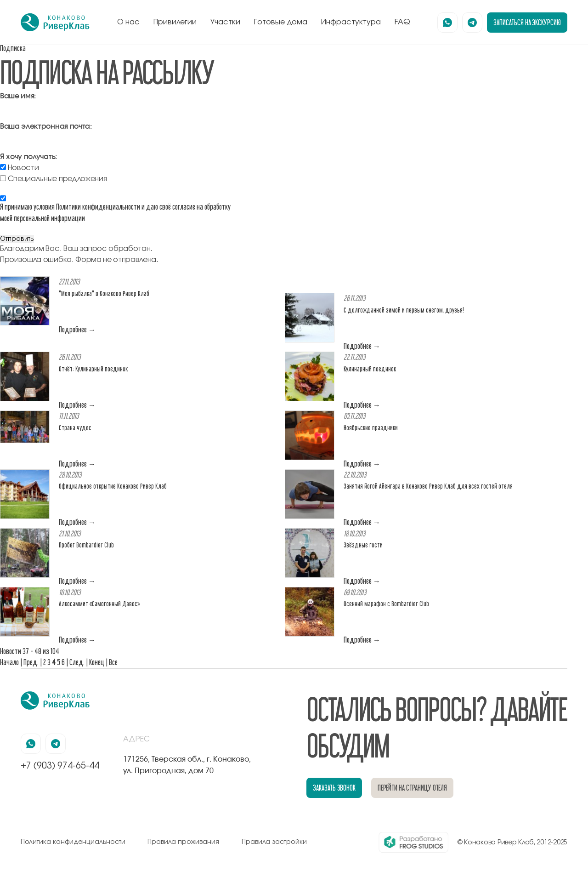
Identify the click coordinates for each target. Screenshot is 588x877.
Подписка (13, 48)
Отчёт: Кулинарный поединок (93, 369)
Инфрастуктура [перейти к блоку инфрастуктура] (351, 22)
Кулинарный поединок (370, 369)
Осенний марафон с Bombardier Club (386, 604)
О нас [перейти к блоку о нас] (128, 22)
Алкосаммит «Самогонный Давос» (99, 604)
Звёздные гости (363, 545)
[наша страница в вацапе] (447, 23)
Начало (9, 662)
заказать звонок (334, 788)
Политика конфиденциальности (73, 842)
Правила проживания (183, 842)
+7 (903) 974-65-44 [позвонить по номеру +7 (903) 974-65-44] (60, 766)
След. (77, 662)
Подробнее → (77, 329)
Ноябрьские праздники (371, 428)
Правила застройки (274, 842)
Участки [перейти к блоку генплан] (225, 22)
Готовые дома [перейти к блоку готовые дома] (281, 22)
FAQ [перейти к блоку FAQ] (402, 22)
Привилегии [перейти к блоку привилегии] (175, 22)
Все (113, 662)
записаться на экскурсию (527, 22)
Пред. (31, 662)
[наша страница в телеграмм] (472, 23)
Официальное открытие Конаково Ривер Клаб (113, 486)
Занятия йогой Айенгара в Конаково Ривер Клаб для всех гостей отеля (428, 486)
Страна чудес (75, 428)
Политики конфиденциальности (98, 207)
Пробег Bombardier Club (86, 545)
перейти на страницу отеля (413, 788)
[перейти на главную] (55, 23)
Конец (97, 662)
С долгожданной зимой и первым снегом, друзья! (404, 310)
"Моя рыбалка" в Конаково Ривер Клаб (104, 293)
